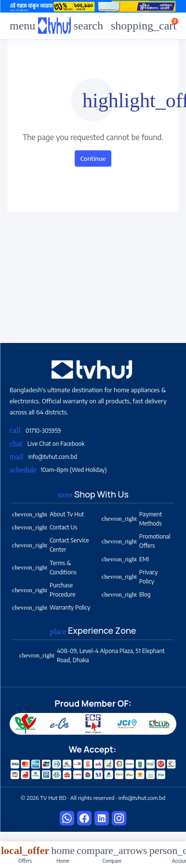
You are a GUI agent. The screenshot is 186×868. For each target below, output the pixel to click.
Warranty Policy (51, 607)
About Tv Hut (48, 514)
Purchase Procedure (44, 590)
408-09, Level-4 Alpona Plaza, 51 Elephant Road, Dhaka (92, 655)
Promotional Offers (136, 541)
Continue (93, 158)
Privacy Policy (130, 577)
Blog (126, 594)
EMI (125, 559)
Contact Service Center (50, 545)
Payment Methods (132, 519)
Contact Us (45, 527)
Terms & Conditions (44, 568)
